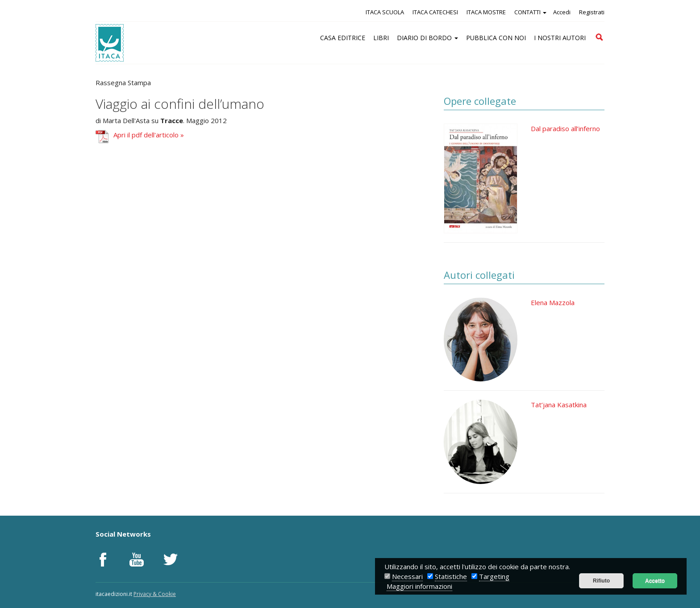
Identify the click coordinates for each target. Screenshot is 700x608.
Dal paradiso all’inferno (565, 128)
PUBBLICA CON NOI (496, 38)
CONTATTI (530, 12)
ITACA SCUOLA (385, 12)
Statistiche (451, 576)
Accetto (655, 581)
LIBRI (381, 38)
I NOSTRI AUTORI (560, 38)
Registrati (592, 12)
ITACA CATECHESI (435, 12)
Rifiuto (601, 581)
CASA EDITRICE (343, 38)
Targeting (494, 576)
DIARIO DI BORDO (427, 38)
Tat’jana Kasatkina (559, 405)
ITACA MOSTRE (486, 12)
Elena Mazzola (553, 302)
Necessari (407, 576)
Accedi (562, 12)
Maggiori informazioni (419, 586)
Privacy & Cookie (155, 594)
